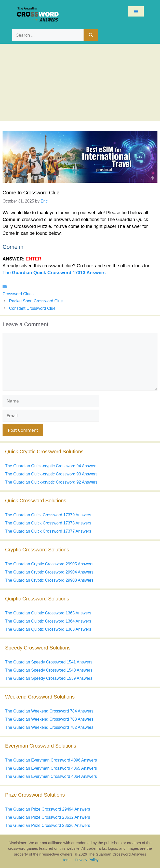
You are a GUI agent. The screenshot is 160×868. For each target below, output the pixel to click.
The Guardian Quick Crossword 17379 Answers (48, 515)
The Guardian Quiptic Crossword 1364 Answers (48, 621)
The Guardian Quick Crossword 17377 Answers (48, 531)
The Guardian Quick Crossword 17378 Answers (48, 523)
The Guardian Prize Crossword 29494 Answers (48, 809)
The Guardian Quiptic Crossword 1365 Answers (48, 613)
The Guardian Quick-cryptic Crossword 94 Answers (51, 466)
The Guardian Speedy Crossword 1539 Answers (49, 678)
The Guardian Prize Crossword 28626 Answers (48, 825)
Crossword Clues (18, 294)
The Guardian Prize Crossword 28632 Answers (48, 817)
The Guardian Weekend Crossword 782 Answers (49, 727)
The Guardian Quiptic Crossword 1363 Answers (48, 629)
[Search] (91, 35)
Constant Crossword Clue (32, 308)
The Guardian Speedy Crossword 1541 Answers (49, 662)
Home (66, 860)
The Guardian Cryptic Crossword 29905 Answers (49, 564)
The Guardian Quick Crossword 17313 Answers (54, 273)
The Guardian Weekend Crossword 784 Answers (49, 711)
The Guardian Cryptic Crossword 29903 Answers (49, 580)
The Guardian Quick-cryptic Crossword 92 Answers (51, 482)
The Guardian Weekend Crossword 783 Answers (49, 719)
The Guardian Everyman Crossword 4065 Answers (51, 768)
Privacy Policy (86, 860)
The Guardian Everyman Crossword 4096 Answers (51, 760)
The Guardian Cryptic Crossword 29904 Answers (49, 572)
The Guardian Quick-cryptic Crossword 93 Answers (51, 474)
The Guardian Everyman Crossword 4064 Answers (51, 776)
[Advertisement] (80, 82)
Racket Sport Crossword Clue (36, 301)
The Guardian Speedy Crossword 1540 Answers (49, 670)
